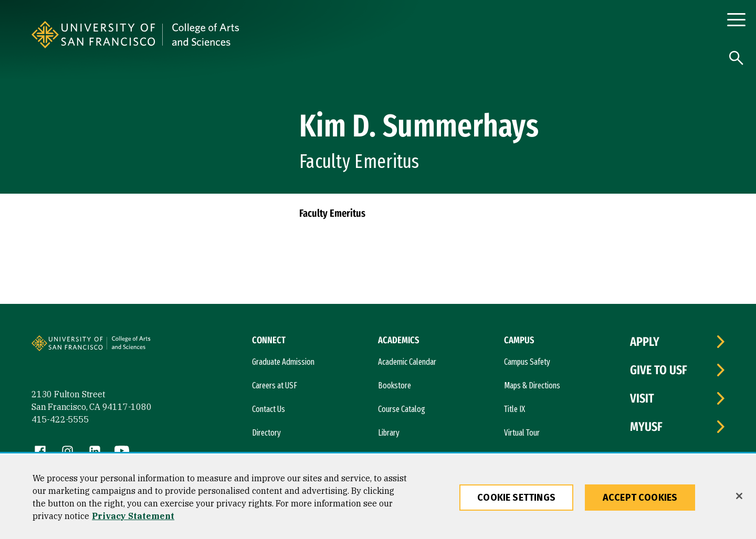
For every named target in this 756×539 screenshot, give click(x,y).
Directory (266, 433)
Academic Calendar (407, 362)
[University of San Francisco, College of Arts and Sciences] (307, 35)
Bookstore (395, 385)
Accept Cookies (640, 498)
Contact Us (269, 409)
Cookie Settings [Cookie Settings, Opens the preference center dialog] (516, 498)
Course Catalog (402, 409)
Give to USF (659, 370)
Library (389, 433)
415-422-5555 (60, 419)
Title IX (514, 409)
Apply (645, 342)
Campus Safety (527, 362)
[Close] (739, 496)
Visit (642, 398)
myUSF (646, 427)
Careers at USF (275, 385)
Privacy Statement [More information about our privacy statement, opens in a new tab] (133, 516)
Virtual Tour (522, 433)
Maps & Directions (532, 385)
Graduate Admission (283, 362)
